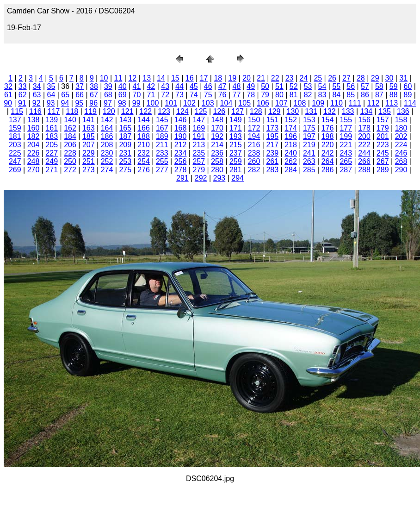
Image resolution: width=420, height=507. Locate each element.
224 (401, 145)
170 (217, 128)
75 (208, 95)
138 (34, 120)
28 (361, 78)
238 (254, 153)
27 (346, 78)
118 (72, 111)
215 (236, 145)
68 (108, 95)
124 (182, 111)
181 (15, 136)
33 (23, 86)
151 (272, 120)
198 (328, 136)
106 (263, 103)
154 (328, 120)
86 (365, 95)
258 (217, 161)
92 (37, 103)
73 (179, 95)
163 (89, 128)
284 (291, 170)
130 (293, 111)
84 (336, 95)
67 (94, 95)
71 (151, 95)
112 (374, 103)
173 (272, 128)
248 (34, 161)
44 (179, 86)
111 (355, 103)
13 (147, 78)
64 (51, 95)
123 (164, 111)
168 (181, 128)
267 (383, 161)
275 (125, 170)
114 (410, 103)
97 (108, 103)
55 (336, 86)
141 (89, 120)
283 (272, 170)
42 (151, 86)
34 (37, 86)
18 (218, 78)
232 (144, 153)
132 (330, 111)
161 (52, 128)
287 (346, 170)
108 (300, 103)
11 (118, 78)
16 (190, 78)
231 (125, 153)
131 (311, 111)
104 (226, 103)
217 (272, 145)
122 (146, 111)
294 (238, 178)
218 (291, 145)
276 (144, 170)
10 (104, 78)
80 (279, 95)
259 (236, 161)
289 (383, 170)
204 (34, 145)
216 (254, 145)
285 (309, 170)
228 (70, 153)
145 (162, 120)
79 (265, 95)
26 (332, 78)
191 (199, 136)
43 (165, 86)
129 (275, 111)
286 (328, 170)
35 (51, 86)
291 (182, 178)
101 (171, 103)
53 (308, 86)
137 (15, 120)
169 (199, 128)
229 (89, 153)
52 (294, 86)
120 (109, 111)
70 (137, 95)
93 (51, 103)
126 (219, 111)
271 (52, 170)
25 (318, 78)
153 (309, 120)
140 (70, 120)
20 (247, 78)
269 (15, 170)
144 (144, 120)
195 (272, 136)
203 (15, 145)
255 (162, 161)
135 (385, 111)
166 (144, 128)
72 (165, 95)
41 (137, 86)
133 (348, 111)
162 (70, 128)
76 (222, 95)
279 (199, 170)
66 (80, 95)
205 (52, 145)
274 (107, 170)
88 (394, 95)
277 (162, 170)
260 (254, 161)
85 (351, 95)
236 (217, 153)
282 (254, 170)
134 (367, 111)
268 (401, 161)
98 (122, 103)
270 (34, 170)
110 (337, 103)
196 (291, 136)
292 (201, 178)
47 (222, 86)
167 (162, 128)
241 (309, 153)
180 (401, 128)
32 (8, 86)
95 (79, 103)
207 (89, 145)
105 (244, 103)
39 (108, 86)
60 (408, 86)
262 (291, 161)
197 (309, 136)
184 (70, 136)
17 (204, 78)
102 (189, 103)
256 (181, 161)
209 (125, 145)
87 (379, 95)
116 (35, 111)
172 (254, 128)
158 (401, 120)
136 (403, 111)
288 (364, 170)
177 (346, 128)
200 (364, 136)
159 (15, 128)
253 (125, 161)
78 (251, 95)
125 (201, 111)
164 (107, 128)
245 (383, 153)
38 (94, 86)
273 (89, 170)
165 (125, 128)
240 (291, 153)
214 (217, 145)
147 (199, 120)
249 (52, 161)
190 (181, 136)
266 (364, 161)
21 (261, 78)
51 (279, 86)
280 (217, 170)
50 (265, 86)
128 (256, 111)
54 (322, 86)
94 (65, 103)
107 (281, 103)
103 (208, 103)
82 (308, 95)
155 (346, 120)
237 (236, 153)
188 (144, 136)
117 (54, 111)
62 (23, 95)
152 (291, 120)
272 (70, 170)
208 (107, 145)
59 (394, 86)
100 (153, 103)
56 (351, 86)
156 (364, 120)
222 (364, 145)
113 (392, 103)
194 (254, 136)
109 (318, 103)
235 (199, 153)
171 (236, 128)
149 (236, 120)
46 (208, 86)
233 (162, 153)
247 (15, 161)
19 (232, 78)
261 (272, 161)
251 (89, 161)
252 (107, 161)
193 (236, 136)
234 (181, 153)
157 (383, 120)
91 (22, 103)
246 (401, 153)
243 (346, 153)
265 (346, 161)
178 (364, 128)
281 (236, 170)
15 (175, 78)
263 (309, 161)
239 (272, 153)
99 (136, 103)
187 (125, 136)
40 (123, 86)
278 (181, 170)
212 (181, 145)
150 (254, 120)
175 (309, 128)
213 (199, 145)
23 (290, 78)
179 (383, 128)
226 (34, 153)
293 (219, 178)
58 (379, 86)
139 (52, 120)
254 (144, 161)
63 (37, 95)
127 (238, 111)
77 (236, 95)
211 (162, 145)
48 (236, 86)
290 (401, 170)
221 (346, 145)
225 (15, 153)
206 (70, 145)
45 (194, 86)
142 (107, 120)
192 (217, 136)
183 (52, 136)
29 (375, 78)
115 (17, 111)
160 (34, 128)
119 (90, 111)
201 (383, 136)
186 (107, 136)
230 (107, 153)
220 (328, 145)
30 (389, 78)
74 (194, 95)
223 (383, 145)
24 (304, 78)
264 (328, 161)
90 (8, 103)
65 (65, 95)
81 (294, 95)
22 (275, 78)
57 (365, 86)
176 (328, 128)
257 (199, 161)
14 (161, 78)
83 (322, 95)
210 (144, 145)
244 (364, 153)
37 (80, 86)
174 (291, 128)
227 (52, 153)
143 (125, 120)
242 (328, 153)
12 (132, 78)
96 (93, 103)
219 (309, 145)
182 (34, 136)
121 (127, 111)
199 (346, 136)
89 (408, 95)
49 (251, 86)
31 (403, 78)
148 (217, 120)
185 (89, 136)
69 (123, 95)
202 (401, 136)
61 (8, 95)
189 (162, 136)
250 (70, 161)
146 (181, 120)
